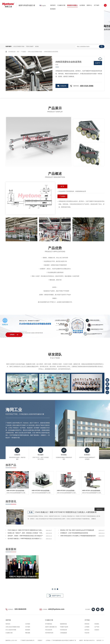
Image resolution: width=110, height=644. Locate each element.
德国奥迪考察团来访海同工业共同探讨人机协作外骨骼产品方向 (27, 577)
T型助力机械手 (30, 46)
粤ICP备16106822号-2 (89, 640)
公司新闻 (87, 627)
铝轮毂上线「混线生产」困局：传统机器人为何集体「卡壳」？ (26, 533)
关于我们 (87, 620)
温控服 (37, 46)
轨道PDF (98, 63)
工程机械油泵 (63, 633)
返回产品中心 (57, 596)
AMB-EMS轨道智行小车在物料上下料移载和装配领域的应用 (78, 536)
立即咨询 (12, 335)
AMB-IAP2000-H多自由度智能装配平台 (43, 491)
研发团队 (97, 624)
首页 (18, 52)
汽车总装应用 (49, 630)
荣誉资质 (87, 624)
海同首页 (53, 5)
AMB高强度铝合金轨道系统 (51, 52)
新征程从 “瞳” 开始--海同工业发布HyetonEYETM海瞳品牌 (77, 530)
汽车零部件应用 (49, 633)
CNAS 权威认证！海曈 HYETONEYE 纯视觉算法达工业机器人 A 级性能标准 (66, 512)
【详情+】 (94, 519)
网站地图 (28, 633)
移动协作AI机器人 (72, 5)
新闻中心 (89, 5)
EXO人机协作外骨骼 (11, 630)
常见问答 (87, 633)
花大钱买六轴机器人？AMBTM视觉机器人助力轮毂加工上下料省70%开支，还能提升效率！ (26, 539)
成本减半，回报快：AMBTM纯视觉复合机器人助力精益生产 (25, 536)
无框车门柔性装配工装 (51, 627)
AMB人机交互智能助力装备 (35, 52)
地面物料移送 (63, 624)
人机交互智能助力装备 (19, 46)
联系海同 (53, 9)
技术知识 (87, 630)
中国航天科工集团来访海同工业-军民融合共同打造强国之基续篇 (58, 577)
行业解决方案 (61, 5)
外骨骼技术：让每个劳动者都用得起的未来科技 (74, 533)
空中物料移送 (49, 624)
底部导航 (8, 620)
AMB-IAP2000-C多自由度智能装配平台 (18, 491)
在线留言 (97, 630)
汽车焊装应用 (63, 630)
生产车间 (97, 627)
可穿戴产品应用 (64, 627)
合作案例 (82, 5)
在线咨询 (63, 86)
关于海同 (96, 5)
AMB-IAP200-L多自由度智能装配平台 (93, 491)
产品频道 (24, 52)
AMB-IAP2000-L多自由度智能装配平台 (68, 491)
